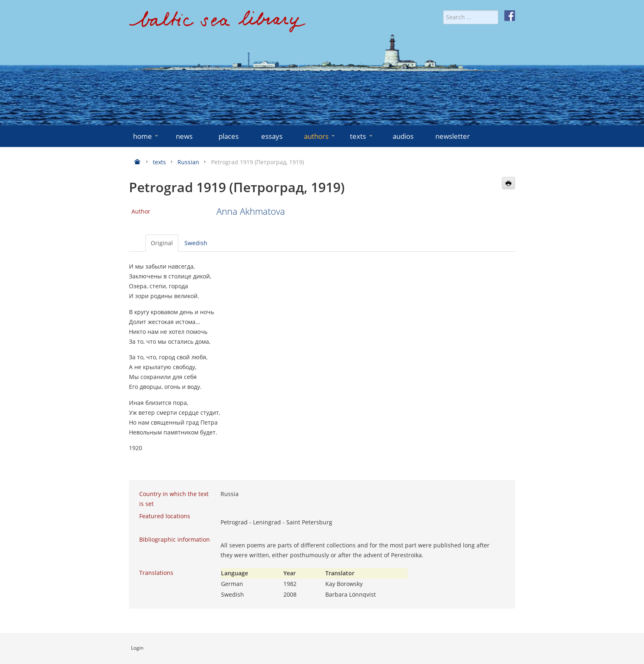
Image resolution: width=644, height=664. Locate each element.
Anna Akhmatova (251, 211)
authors (320, 136)
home (146, 136)
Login (137, 648)
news (184, 136)
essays (272, 136)
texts (362, 136)
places (229, 136)
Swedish (196, 243)
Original (162, 243)
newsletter (453, 136)
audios (403, 136)
